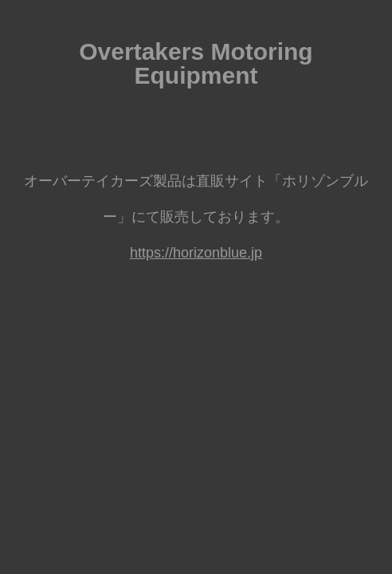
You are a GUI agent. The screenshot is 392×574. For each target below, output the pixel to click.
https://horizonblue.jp (196, 253)
